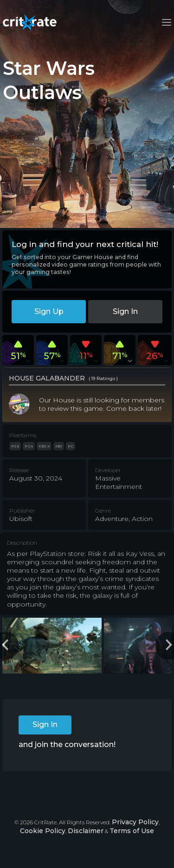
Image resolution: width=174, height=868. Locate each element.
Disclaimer (86, 831)
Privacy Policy (135, 822)
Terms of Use (132, 831)
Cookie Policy (43, 831)
